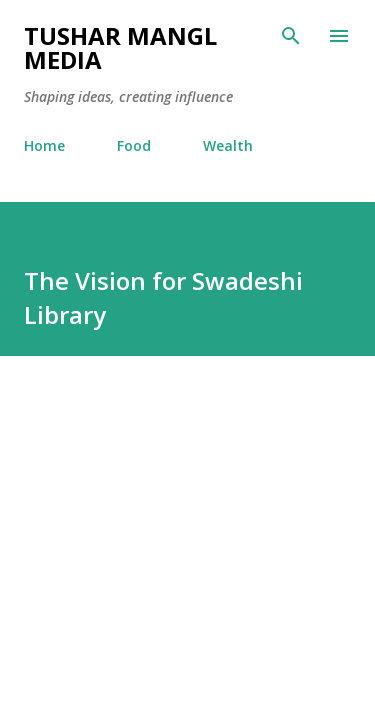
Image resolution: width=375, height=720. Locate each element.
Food (134, 145)
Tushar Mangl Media (120, 47)
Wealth (228, 145)
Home (44, 145)
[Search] (291, 36)
